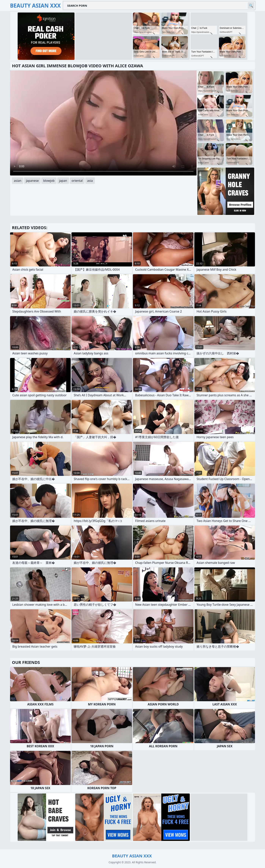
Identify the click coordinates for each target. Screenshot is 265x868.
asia (90, 181)
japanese (32, 181)
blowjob (49, 181)
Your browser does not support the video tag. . (103, 123)
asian (18, 181)
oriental (77, 181)
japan (63, 181)
